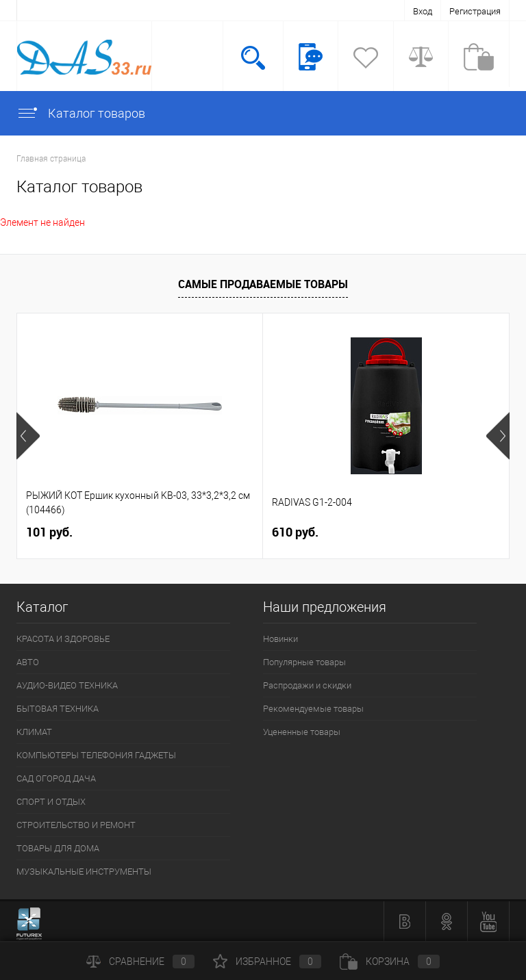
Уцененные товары (302, 732)
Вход (423, 11)
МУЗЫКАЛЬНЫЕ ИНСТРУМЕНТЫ (84, 872)
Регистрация (475, 11)
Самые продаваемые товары (263, 284)
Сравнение (140, 962)
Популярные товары (304, 662)
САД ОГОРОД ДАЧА (56, 778)
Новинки (280, 639)
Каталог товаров (81, 113)
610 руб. (295, 532)
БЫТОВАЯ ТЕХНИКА (58, 709)
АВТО (28, 662)
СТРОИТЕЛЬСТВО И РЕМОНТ (76, 825)
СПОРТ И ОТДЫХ (51, 802)
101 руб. (49, 532)
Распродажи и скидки (307, 685)
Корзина (390, 962)
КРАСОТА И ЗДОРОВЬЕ (63, 639)
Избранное (267, 962)
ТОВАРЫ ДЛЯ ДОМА (58, 848)
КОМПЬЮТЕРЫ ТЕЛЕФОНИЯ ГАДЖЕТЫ (96, 755)
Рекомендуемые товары (313, 709)
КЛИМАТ (34, 732)
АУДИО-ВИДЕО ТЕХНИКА (67, 685)
